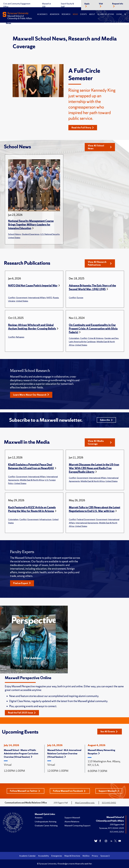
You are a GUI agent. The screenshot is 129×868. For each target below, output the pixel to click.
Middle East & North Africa (32, 480)
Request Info (118, 4)
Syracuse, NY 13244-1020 (112, 828)
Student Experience (31, 234)
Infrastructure (45, 519)
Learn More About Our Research (31, 395)
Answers (39, 817)
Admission (55, 14)
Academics (42, 14)
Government (22, 297)
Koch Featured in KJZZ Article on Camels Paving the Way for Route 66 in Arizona (32, 509)
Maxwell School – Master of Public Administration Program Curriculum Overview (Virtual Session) (21, 754)
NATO (49, 297)
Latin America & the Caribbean (82, 342)
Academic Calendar (27, 856)
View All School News (100, 147)
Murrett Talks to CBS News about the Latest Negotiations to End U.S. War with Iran (95, 509)
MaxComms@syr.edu (85, 803)
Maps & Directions (72, 856)
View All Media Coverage (100, 442)
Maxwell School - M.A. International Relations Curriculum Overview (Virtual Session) (64, 754)
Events (83, 14)
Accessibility (44, 856)
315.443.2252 (117, 832)
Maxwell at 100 (46, 5)
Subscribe (106, 420)
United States (14, 238)
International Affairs (37, 297)
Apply (87, 4)
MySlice (86, 856)
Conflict (12, 297)
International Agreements (87, 523)
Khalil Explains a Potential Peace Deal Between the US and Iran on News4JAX (31, 466)
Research (66, 14)
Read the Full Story (83, 128)
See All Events (109, 731)
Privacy (95, 856)
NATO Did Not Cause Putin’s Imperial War (33, 286)
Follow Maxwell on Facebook (69, 791)
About (92, 14)
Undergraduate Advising (46, 821)
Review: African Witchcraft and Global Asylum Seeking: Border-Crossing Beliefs (32, 327)
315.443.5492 (109, 803)
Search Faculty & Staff (67, 5)
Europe (80, 297)
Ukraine (12, 301)
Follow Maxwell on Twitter (25, 791)
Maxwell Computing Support (77, 825)
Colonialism (74, 338)
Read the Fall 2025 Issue (22, 713)
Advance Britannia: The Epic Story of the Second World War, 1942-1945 (92, 287)
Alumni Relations (106, 14)
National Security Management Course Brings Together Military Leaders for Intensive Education (31, 225)
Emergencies (57, 856)
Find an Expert (22, 583)
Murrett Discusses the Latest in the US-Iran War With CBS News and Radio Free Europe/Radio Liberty (94, 468)
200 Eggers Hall (117, 824)
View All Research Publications (100, 263)
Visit (101, 4)
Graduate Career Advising (46, 825)
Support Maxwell (109, 791)
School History (15, 234)
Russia (56, 297)
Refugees (20, 337)
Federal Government (86, 519)
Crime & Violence (96, 338)
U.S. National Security (50, 234)
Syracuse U (105, 856)
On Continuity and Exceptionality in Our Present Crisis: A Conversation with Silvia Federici (93, 329)
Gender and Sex (111, 338)
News (75, 14)
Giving (119, 14)
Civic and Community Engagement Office (17, 5)
